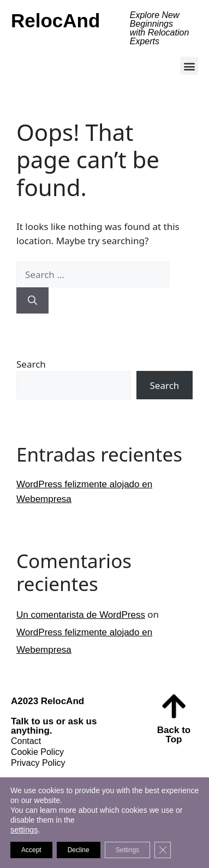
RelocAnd (55, 20)
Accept (31, 850)
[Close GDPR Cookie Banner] (163, 850)
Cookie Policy (37, 752)
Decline (79, 850)
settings (24, 830)
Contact (26, 741)
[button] (189, 66)
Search (31, 364)
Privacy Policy (38, 763)
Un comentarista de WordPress (81, 615)
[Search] (32, 300)
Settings (127, 850)
